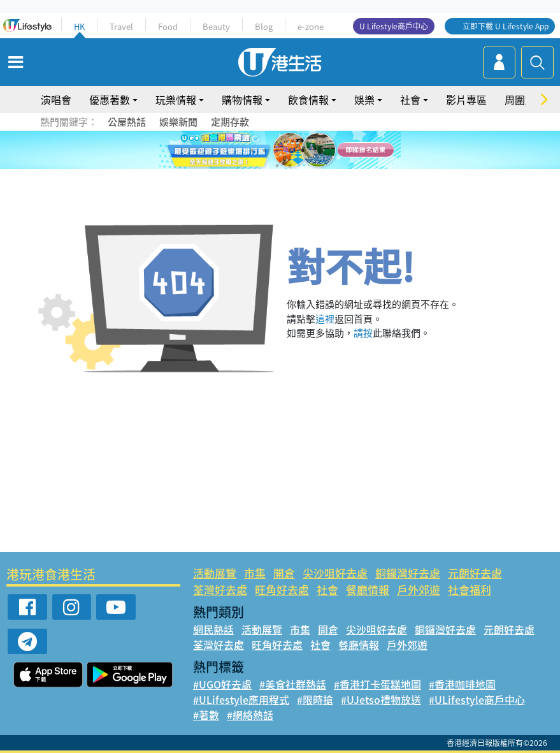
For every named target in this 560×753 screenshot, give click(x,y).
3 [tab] (277, 150)
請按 (363, 333)
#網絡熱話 (250, 715)
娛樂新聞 (178, 122)
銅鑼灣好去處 (408, 573)
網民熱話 (213, 629)
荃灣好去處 (220, 589)
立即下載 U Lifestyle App (506, 26)
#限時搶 (315, 699)
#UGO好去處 (222, 684)
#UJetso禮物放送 (381, 699)
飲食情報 (308, 99)
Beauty (216, 26)
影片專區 (466, 99)
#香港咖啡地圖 (462, 684)
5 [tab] (303, 150)
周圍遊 (520, 99)
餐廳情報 (368, 589)
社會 (410, 99)
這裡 (325, 319)
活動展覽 (215, 573)
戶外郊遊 (419, 589)
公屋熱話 (127, 122)
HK (79, 26)
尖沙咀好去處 (335, 573)
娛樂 (364, 99)
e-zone (311, 26)
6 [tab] (315, 150)
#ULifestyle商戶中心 (477, 699)
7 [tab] (277, 166)
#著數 (206, 715)
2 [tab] (264, 150)
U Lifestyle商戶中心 (394, 26)
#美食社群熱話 (293, 684)
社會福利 (470, 589)
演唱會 (56, 99)
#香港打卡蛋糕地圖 (377, 684)
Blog (264, 26)
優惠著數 (110, 99)
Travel (121, 26)
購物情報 (242, 99)
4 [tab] (290, 150)
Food (168, 26)
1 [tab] (252, 150)
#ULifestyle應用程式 (241, 699)
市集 (255, 573)
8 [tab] (290, 166)
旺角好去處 (282, 589)
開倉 (284, 573)
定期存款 (230, 122)
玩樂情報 (176, 99)
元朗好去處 (475, 573)
